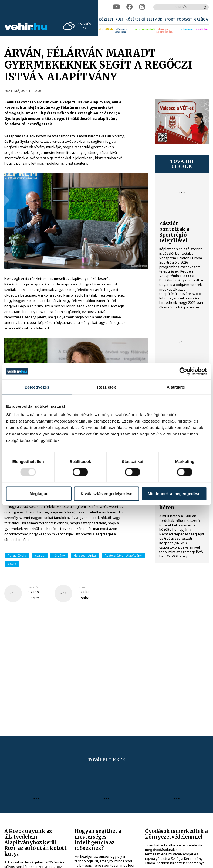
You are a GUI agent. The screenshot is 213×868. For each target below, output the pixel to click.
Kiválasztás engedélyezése (107, 494)
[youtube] (116, 7)
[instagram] (142, 7)
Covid (12, 564)
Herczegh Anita (85, 555)
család (40, 555)
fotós (82, 587)
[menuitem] (106, 20)
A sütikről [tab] (176, 387)
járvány (59, 555)
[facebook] (130, 7)
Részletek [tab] (106, 387)
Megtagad (39, 494)
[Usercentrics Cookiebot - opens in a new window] (183, 371)
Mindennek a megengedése (174, 494)
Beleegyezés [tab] (37, 387)
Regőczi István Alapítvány (123, 555)
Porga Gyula (17, 555)
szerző (33, 587)
